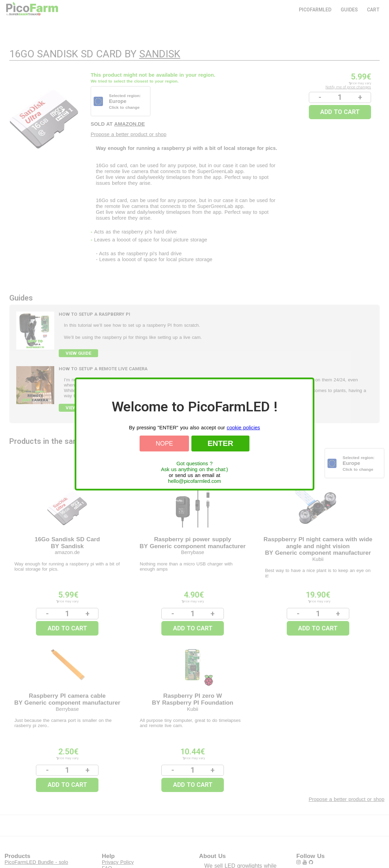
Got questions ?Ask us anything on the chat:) (194, 466)
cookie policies (243, 428)
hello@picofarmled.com (194, 481)
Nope (164, 443)
